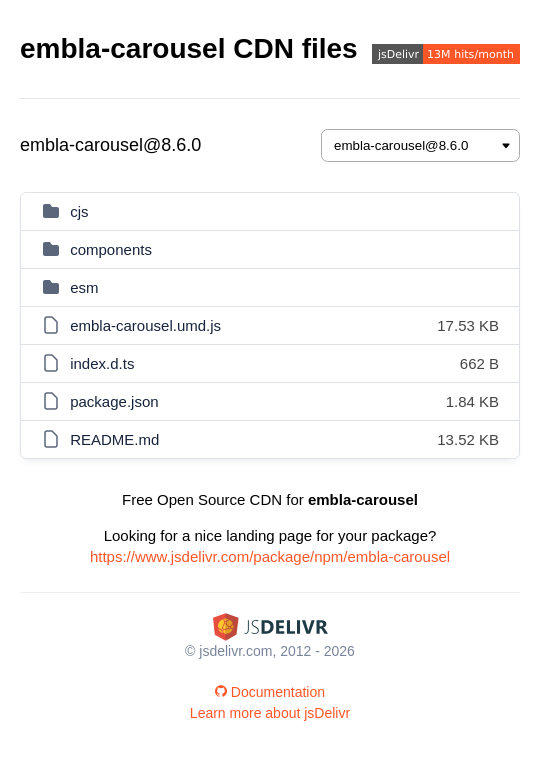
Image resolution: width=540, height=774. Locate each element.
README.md (114, 439)
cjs (79, 211)
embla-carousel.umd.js (145, 325)
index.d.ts (102, 363)
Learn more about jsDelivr (270, 713)
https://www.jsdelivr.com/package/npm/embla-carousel (270, 556)
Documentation (270, 692)
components (111, 249)
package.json (114, 401)
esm (84, 287)
